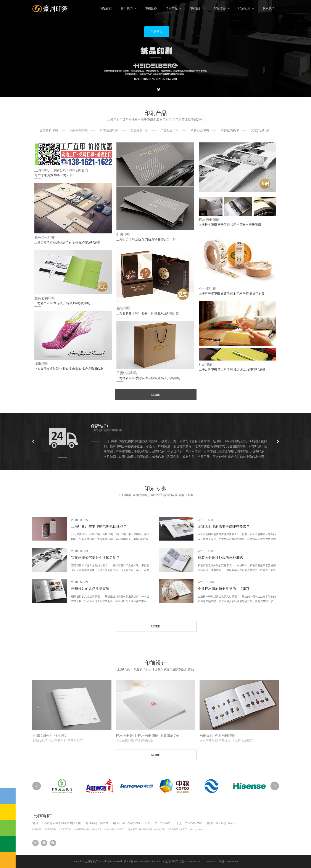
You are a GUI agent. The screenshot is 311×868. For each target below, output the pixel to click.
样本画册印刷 (109, 130)
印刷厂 (120, 829)
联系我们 (269, 9)
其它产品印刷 (260, 130)
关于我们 (128, 9)
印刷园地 (246, 9)
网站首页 (106, 9)
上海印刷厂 (131, 829)
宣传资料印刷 (49, 130)
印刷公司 (37, 829)
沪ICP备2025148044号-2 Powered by (144, 862)
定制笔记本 (96, 829)
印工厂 (184, 829)
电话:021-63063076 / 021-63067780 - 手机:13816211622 (209, 862)
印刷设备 (151, 9)
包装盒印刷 (160, 829)
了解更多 (157, 32)
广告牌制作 (110, 829)
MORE (155, 395)
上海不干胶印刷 (81, 829)
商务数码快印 (230, 130)
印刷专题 (222, 9)
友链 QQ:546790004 (198, 829)
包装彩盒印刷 (139, 130)
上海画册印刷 (50, 829)
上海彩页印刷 (65, 829)
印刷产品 (173, 9)
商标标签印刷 (79, 130)
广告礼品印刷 (169, 130)
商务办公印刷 (200, 130)
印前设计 (198, 9)
